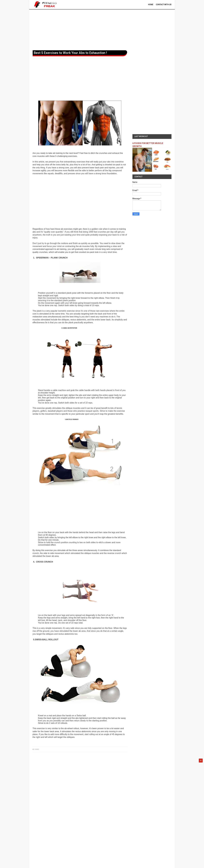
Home (151, 5)
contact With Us (164, 5)
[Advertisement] (102, 29)
